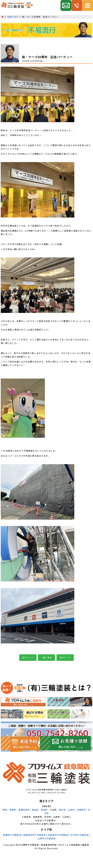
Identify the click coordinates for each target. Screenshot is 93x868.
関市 (5, 810)
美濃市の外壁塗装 (12, 835)
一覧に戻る (47, 657)
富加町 (35, 810)
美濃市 (13, 810)
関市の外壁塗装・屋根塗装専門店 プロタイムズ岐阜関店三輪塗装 (56, 845)
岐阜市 (62, 810)
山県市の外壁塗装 (46, 838)
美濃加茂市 (24, 810)
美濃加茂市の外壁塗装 (35, 835)
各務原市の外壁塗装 (58, 835)
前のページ (28, 657)
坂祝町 (44, 810)
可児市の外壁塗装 (79, 835)
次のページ (65, 657)
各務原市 (81, 810)
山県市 (71, 810)
